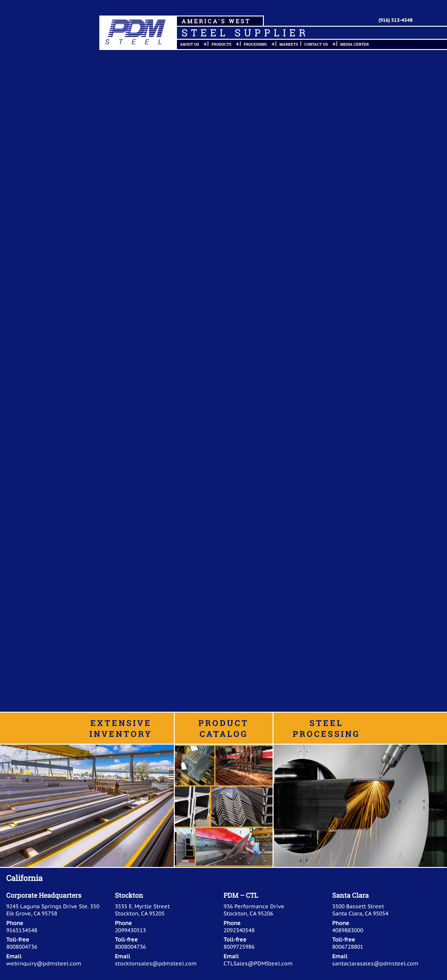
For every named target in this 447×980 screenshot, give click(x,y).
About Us (190, 44)
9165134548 (22, 930)
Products (221, 44)
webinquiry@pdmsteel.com (44, 963)
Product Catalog (223, 728)
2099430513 (130, 930)
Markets (289, 44)
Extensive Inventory (121, 728)
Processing (255, 44)
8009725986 (239, 947)
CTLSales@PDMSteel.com (258, 963)
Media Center (354, 44)
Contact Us (316, 44)
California (24, 878)
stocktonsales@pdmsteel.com (156, 963)
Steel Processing (326, 728)
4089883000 (348, 930)
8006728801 (348, 947)
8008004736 (22, 947)
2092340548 (239, 930)
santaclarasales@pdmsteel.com (375, 963)
